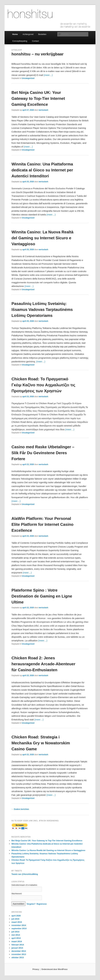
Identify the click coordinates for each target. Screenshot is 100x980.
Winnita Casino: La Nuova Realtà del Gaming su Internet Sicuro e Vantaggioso (42, 238)
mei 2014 (16, 935)
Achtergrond (28, 34)
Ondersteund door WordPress (54, 969)
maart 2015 (17, 922)
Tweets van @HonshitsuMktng (25, 874)
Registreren (42, 904)
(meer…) (48, 75)
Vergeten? (31, 904)
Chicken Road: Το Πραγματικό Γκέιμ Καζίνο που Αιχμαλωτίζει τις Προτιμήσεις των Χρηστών (43, 385)
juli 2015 (15, 919)
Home (15, 34)
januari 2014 (17, 948)
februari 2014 (18, 945)
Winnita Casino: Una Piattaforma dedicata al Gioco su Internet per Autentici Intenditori (42, 170)
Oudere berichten (20, 809)
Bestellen (42, 34)
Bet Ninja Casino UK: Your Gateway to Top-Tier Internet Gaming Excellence (38, 98)
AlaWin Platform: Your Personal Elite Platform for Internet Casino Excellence (42, 524)
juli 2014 (15, 932)
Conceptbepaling (20, 41)
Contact (35, 41)
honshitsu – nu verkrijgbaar (37, 54)
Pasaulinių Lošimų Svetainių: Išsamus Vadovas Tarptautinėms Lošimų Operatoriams (42, 310)
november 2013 (19, 954)
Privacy (36, 969)
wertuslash (43, 110)
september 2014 (19, 928)
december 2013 (19, 951)
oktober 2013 (18, 957)
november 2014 (19, 925)
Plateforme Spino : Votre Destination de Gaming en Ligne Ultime (42, 596)
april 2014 (16, 938)
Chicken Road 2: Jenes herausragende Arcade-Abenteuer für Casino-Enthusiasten (43, 664)
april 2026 (16, 916)
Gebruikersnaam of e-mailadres (24, 885)
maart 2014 (17, 941)
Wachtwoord (16, 894)
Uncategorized (28, 78)
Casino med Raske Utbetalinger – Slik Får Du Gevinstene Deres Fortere (43, 453)
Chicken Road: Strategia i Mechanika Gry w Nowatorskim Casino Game (41, 743)
